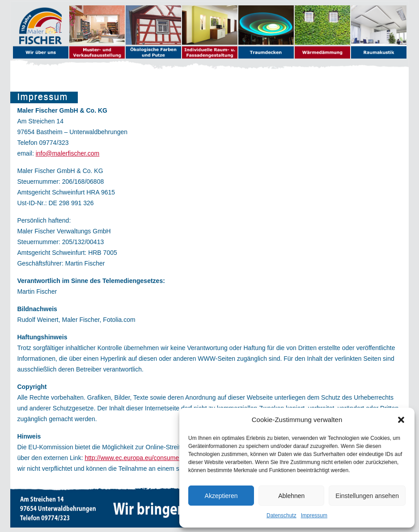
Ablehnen (291, 496)
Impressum (314, 515)
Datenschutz (281, 515)
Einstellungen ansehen (367, 496)
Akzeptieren (221, 496)
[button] (401, 420)
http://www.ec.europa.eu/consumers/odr (140, 458)
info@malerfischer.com (68, 153)
